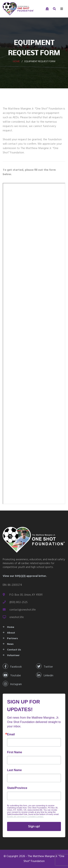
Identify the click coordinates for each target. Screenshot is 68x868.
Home (16, 61)
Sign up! (34, 826)
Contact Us (14, 650)
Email (11, 734)
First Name (15, 752)
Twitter (45, 666)
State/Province (17, 788)
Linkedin (45, 675)
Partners (13, 639)
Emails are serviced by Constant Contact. (25, 816)
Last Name (14, 770)
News (10, 644)
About (11, 633)
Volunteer (13, 655)
